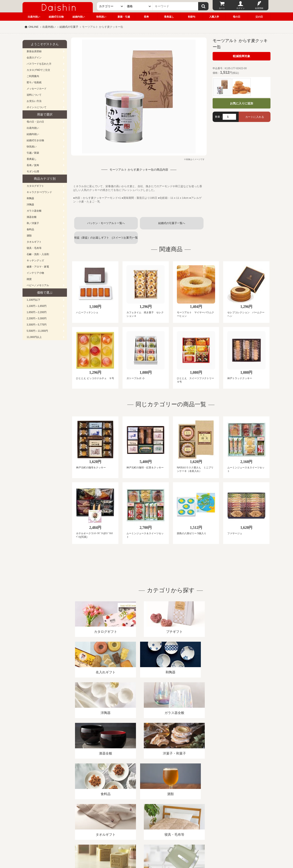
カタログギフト (35, 186)
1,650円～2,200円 (37, 312)
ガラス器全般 (34, 211)
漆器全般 (32, 217)
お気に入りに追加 (242, 103)
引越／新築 (33, 153)
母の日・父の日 (35, 122)
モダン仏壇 (33, 171)
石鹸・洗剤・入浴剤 (38, 254)
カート (222, 8)
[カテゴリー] (111, 6)
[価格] (139, 6)
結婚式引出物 (56, 17)
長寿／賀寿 (33, 165)
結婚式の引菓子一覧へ (172, 223)
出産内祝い (34, 17)
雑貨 (29, 279)
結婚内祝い (79, 17)
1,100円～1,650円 (37, 306)
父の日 (259, 17)
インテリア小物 (35, 273)
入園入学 (214, 17)
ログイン (241, 8)
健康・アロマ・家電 (38, 267)
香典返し (169, 17)
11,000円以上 (34, 337)
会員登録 (259, 8)
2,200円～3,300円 (37, 318)
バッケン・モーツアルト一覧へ (106, 223)
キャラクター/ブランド (39, 192)
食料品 (30, 229)
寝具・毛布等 (34, 248)
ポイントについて (37, 107)
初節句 (192, 17)
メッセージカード (37, 89)
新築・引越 (124, 17)
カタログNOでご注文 (38, 70)
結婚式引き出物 (35, 140)
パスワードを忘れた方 (39, 64)
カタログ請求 (172, 820)
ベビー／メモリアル (38, 285)
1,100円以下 (33, 300)
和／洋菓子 (33, 223)
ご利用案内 (33, 76)
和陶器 (30, 198)
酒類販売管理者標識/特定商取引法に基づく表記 (96, 820)
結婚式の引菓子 (69, 27)
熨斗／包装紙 (34, 82)
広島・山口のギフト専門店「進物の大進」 (146, 843)
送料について (34, 95)
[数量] (229, 117)
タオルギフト (34, 242)
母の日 (237, 17)
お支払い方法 (34, 101)
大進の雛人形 (146, 848)
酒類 (29, 236)
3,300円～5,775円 (37, 325)
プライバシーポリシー (144, 820)
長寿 (146, 17)
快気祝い (101, 17)
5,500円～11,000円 (37, 331)
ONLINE (33, 27)
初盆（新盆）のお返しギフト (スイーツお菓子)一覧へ (106, 240)
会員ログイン (34, 58)
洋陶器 (30, 205)
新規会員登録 (34, 51)
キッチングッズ (35, 260)
